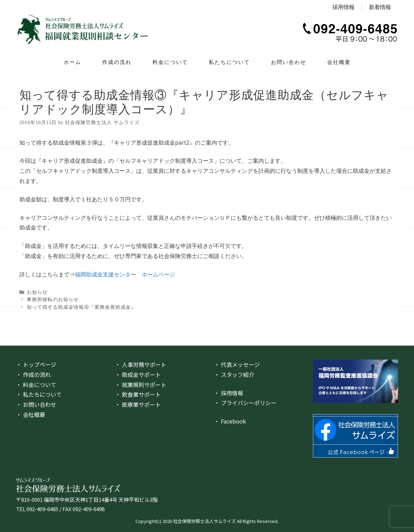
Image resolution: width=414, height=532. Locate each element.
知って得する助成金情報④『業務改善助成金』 (81, 307)
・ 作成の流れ (33, 374)
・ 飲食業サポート (138, 394)
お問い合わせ (289, 62)
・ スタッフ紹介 (234, 374)
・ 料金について (36, 385)
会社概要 (339, 62)
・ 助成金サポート (138, 374)
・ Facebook (230, 421)
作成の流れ (117, 62)
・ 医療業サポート (138, 404)
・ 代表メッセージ (237, 364)
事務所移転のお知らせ (53, 300)
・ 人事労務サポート (141, 364)
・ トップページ (36, 364)
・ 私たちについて (39, 394)
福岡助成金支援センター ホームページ (125, 274)
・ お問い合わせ (36, 404)
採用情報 (343, 7)
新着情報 (380, 7)
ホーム (72, 62)
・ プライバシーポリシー (245, 403)
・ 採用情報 (229, 393)
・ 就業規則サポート (141, 385)
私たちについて (229, 62)
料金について (170, 62)
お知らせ (37, 292)
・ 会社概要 (31, 414)
